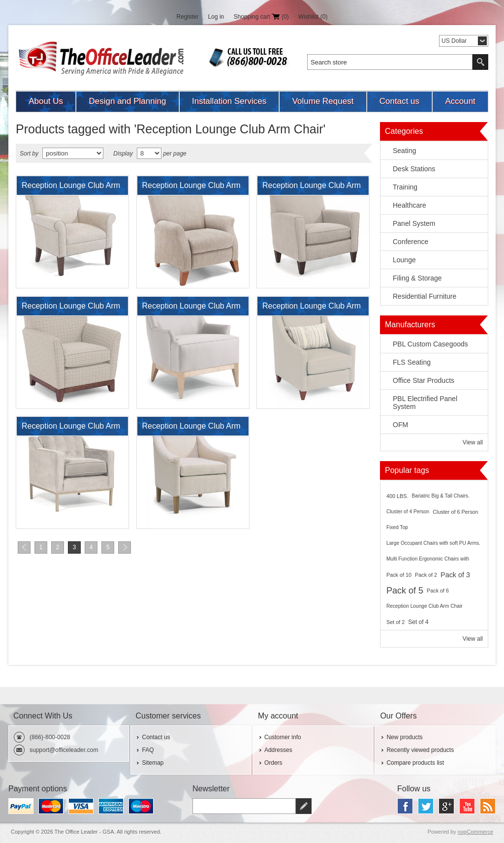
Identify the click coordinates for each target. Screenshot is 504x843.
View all (473, 442)
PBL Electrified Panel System (425, 403)
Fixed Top (397, 527)
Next (125, 547)
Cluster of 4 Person (408, 512)
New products (404, 737)
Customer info (283, 737)
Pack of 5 (405, 591)
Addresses (278, 750)
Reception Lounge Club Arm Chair (71, 188)
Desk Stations (414, 169)
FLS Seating (412, 362)
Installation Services (229, 101)
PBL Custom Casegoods (430, 344)
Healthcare (409, 205)
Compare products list (415, 763)
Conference (410, 242)
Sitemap (153, 763)
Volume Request (323, 101)
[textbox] (390, 62)
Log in (216, 17)
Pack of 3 (455, 575)
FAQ (148, 750)
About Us (46, 101)
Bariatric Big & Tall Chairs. (441, 496)
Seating (404, 151)
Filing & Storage (417, 278)
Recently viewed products (420, 750)
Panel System (414, 223)
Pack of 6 (438, 591)
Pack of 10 (399, 575)
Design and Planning (128, 101)
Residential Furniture (425, 296)
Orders (273, 763)
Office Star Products (424, 380)
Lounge (404, 260)
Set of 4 (418, 622)
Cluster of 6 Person (455, 512)
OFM (400, 425)
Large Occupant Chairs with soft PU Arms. (433, 543)
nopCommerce (475, 832)
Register (188, 17)
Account (460, 101)
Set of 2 (395, 622)
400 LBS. (397, 496)
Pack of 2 (426, 575)
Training (405, 187)
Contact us (399, 101)
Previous (24, 547)
